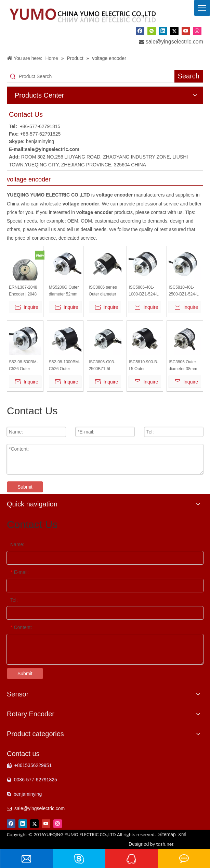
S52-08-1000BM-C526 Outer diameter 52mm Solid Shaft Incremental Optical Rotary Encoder (64, 366)
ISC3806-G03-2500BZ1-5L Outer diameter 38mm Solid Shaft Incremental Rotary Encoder (105, 366)
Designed (151, 844)
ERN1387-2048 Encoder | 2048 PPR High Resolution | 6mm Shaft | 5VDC (25, 291)
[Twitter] (174, 31)
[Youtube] (186, 31)
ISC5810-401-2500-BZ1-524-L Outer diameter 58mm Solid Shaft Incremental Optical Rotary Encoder (185, 291)
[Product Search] (97, 76)
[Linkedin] (163, 31)
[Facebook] (140, 31)
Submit (25, 487)
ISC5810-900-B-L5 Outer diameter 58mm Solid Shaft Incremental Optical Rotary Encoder (143, 366)
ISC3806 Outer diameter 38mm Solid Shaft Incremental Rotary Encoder (183, 366)
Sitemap (167, 834)
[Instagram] (197, 31)
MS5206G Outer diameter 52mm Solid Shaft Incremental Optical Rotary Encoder (64, 291)
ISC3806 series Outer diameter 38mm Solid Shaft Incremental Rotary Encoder (105, 291)
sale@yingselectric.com (174, 42)
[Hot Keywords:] (189, 76)
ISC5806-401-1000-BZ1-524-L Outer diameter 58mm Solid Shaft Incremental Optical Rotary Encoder (145, 291)
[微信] (152, 31)
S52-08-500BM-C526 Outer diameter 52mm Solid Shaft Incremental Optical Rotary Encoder (23, 366)
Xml (182, 834)
